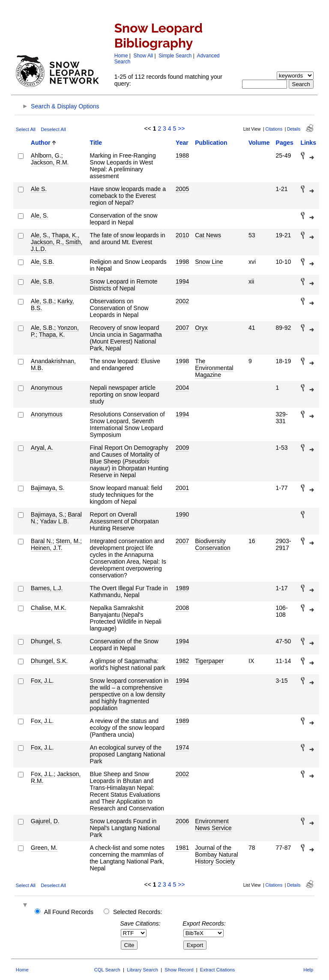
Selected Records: (138, 912)
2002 (182, 301)
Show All (144, 56)
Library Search (142, 970)
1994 (182, 281)
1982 (182, 661)
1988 (182, 155)
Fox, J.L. (42, 681)
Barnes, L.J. (47, 588)
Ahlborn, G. (46, 155)
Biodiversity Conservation (213, 544)
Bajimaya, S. (48, 488)
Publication (211, 143)
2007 (182, 328)
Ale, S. (40, 215)
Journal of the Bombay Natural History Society (216, 855)
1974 (182, 747)
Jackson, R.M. (50, 162)
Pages (285, 143)
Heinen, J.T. (47, 548)
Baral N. (42, 541)
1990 (182, 514)
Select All (26, 129)
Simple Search (175, 56)
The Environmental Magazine (214, 368)
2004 (182, 388)
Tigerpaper (209, 661)
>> (181, 128)
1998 (182, 262)
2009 (182, 448)
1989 (182, 588)
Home (121, 56)
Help (308, 970)
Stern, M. (68, 541)
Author (41, 143)
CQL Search (107, 970)
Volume (259, 143)
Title (96, 143)
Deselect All (53, 129)
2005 (182, 189)
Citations (274, 129)
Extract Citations (217, 970)
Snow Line (209, 262)
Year (182, 143)
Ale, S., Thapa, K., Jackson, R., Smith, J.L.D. (57, 242)
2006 (182, 821)
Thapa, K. (52, 335)
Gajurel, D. (45, 821)
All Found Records (69, 912)
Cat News (208, 235)
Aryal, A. (42, 448)
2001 (182, 488)
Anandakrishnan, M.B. (53, 365)
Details (294, 129)
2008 (182, 608)
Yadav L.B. (54, 521)
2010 (182, 235)
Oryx (201, 328)
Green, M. (44, 848)
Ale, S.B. (42, 262)
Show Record (179, 970)
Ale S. (39, 189)
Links (309, 143)
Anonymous (47, 388)
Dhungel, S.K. (49, 661)
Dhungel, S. (46, 641)
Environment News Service (213, 825)
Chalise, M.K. (49, 608)
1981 (182, 848)
